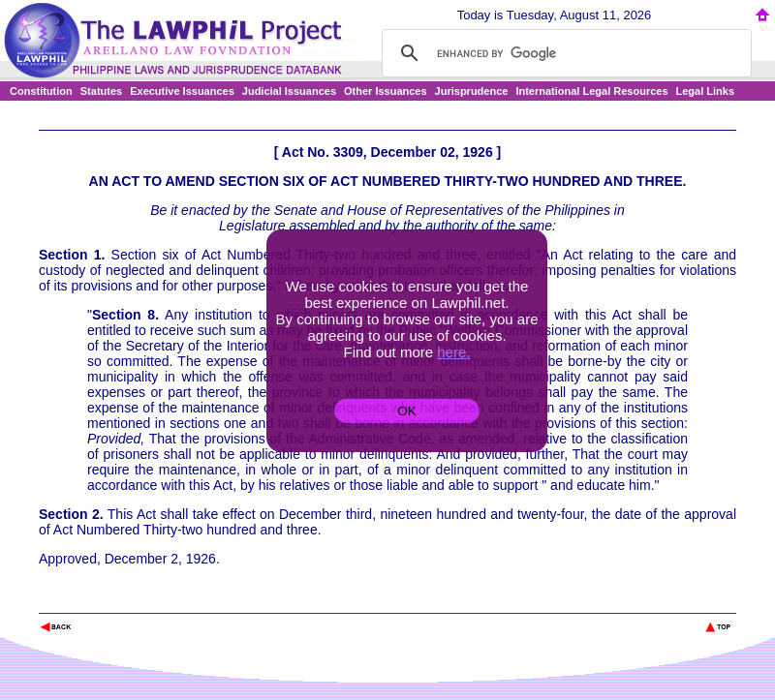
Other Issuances (386, 91)
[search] (564, 53)
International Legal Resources (591, 91)
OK (406, 411)
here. (453, 352)
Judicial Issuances (289, 91)
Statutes (101, 91)
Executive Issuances (182, 91)
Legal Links (706, 91)
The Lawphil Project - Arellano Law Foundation (139, 601)
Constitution (41, 91)
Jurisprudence (472, 91)
